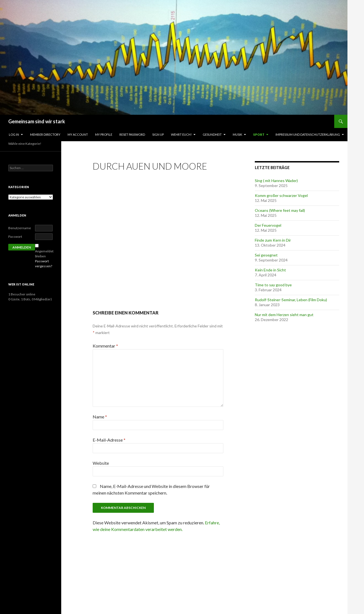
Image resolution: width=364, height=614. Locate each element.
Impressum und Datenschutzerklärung (308, 134)
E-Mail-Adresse (109, 440)
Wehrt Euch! (181, 134)
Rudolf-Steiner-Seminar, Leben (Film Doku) (291, 300)
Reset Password (132, 134)
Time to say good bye (273, 285)
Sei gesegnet (266, 255)
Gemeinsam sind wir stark (37, 121)
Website (101, 463)
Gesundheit (212, 134)
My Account (78, 134)
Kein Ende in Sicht (270, 270)
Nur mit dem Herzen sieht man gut (284, 315)
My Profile (104, 134)
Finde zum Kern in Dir (273, 240)
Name (100, 417)
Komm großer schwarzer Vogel (281, 195)
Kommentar (105, 346)
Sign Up (158, 134)
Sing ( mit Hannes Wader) (276, 181)
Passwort (15, 237)
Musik (237, 134)
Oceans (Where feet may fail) (280, 210)
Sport (259, 134)
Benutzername (20, 228)
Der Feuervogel (268, 225)
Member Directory (45, 134)
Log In (14, 134)
